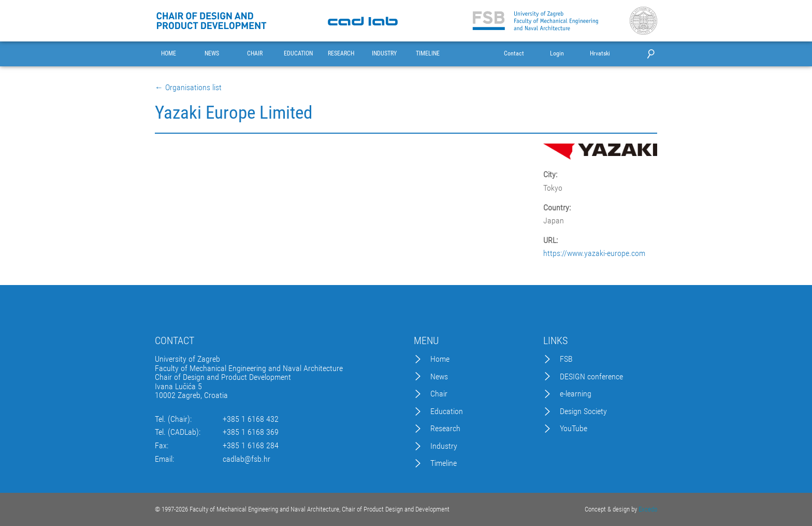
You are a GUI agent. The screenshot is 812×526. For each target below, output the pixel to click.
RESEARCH (341, 54)
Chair (439, 394)
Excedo (648, 509)
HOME (169, 54)
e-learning (576, 394)
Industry (444, 446)
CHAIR (255, 54)
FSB (566, 359)
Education (447, 411)
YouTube (574, 429)
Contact (514, 54)
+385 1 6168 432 (251, 419)
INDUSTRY (384, 54)
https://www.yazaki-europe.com (594, 253)
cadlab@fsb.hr (247, 459)
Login (557, 54)
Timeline (444, 463)
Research (445, 429)
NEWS (212, 54)
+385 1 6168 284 (251, 446)
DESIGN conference (591, 377)
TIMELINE (428, 54)
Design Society (583, 411)
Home (440, 359)
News (439, 377)
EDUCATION (298, 54)
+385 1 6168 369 (251, 432)
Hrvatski (600, 54)
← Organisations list (188, 88)
